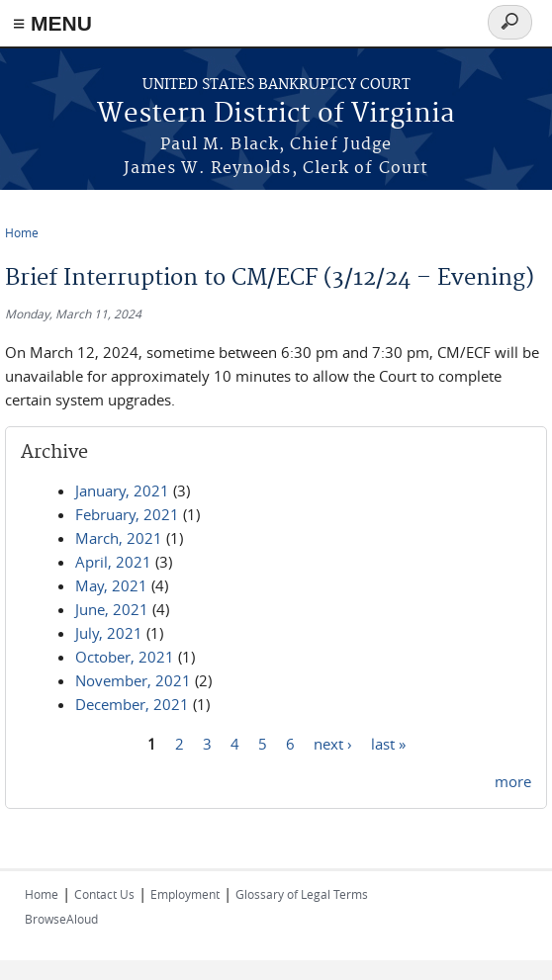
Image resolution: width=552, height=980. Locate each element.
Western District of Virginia (276, 114)
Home (22, 232)
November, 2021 (133, 680)
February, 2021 (127, 514)
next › (333, 743)
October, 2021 (125, 657)
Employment (185, 894)
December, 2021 (132, 704)
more (513, 781)
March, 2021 (119, 538)
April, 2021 (113, 562)
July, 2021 (109, 633)
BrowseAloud (61, 919)
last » (388, 743)
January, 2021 (122, 490)
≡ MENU (52, 23)
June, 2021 (112, 609)
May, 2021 (111, 585)
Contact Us (104, 894)
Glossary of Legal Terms (302, 894)
